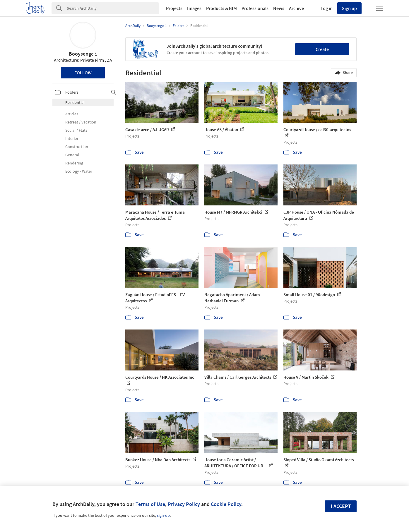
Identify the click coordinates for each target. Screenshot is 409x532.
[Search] (113, 8)
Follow (83, 73)
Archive (296, 8)
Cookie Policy (226, 504)
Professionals (255, 8)
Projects (174, 8)
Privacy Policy (184, 504)
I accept (341, 506)
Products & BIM (221, 8)
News (279, 8)
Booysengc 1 (83, 54)
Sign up (349, 8)
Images (194, 8)
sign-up (163, 515)
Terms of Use (150, 504)
